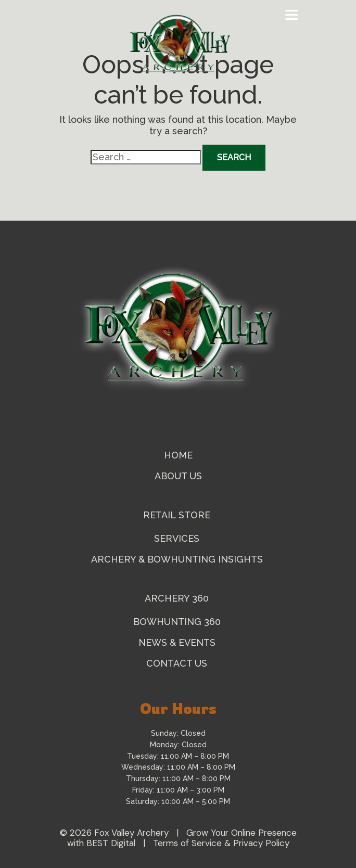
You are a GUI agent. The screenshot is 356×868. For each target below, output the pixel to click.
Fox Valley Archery (131, 833)
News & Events (178, 642)
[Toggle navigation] (292, 15)
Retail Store (178, 515)
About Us (178, 476)
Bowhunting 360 (178, 622)
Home (178, 455)
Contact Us (178, 663)
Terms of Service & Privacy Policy (221, 843)
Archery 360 (178, 598)
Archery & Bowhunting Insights (178, 559)
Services (178, 538)
